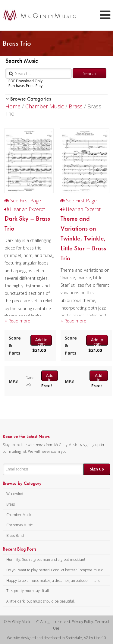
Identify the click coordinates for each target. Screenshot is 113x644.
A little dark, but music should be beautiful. (41, 601)
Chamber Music (45, 106)
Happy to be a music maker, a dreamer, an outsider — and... (55, 581)
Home (13, 106)
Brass (76, 106)
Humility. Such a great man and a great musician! (46, 559)
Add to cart (41, 341)
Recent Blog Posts (20, 549)
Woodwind (15, 494)
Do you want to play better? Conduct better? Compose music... (56, 570)
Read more (17, 321)
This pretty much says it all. (28, 591)
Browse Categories (28, 99)
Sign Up (97, 469)
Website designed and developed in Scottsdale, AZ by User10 (56, 638)
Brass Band (15, 535)
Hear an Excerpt (25, 209)
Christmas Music (19, 525)
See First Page (23, 201)
